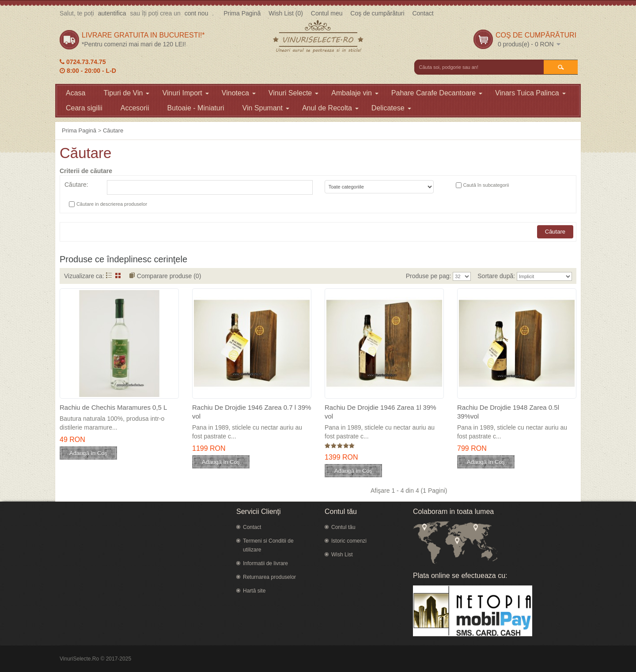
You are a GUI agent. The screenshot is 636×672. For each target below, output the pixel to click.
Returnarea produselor (269, 577)
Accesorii (135, 108)
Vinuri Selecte (293, 93)
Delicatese (391, 108)
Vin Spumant (266, 108)
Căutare (113, 130)
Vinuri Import (185, 93)
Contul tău (343, 527)
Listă (109, 275)
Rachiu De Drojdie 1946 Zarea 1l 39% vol (380, 412)
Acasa (76, 93)
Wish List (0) (286, 13)
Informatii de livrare (265, 563)
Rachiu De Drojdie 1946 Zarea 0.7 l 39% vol (252, 412)
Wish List (342, 555)
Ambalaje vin (355, 93)
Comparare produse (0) (169, 276)
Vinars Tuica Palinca (530, 93)
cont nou (197, 13)
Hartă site (254, 591)
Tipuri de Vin (126, 93)
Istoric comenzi (349, 541)
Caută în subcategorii (486, 185)
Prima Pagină (242, 13)
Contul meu (327, 13)
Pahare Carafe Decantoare (437, 93)
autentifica (112, 13)
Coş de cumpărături (377, 13)
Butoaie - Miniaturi (196, 108)
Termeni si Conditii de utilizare (268, 545)
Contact (423, 13)
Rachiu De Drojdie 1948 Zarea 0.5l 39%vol (508, 412)
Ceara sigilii (84, 108)
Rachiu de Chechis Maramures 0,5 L (113, 407)
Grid (118, 275)
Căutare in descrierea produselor (112, 204)
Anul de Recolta (330, 108)
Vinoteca (239, 93)
